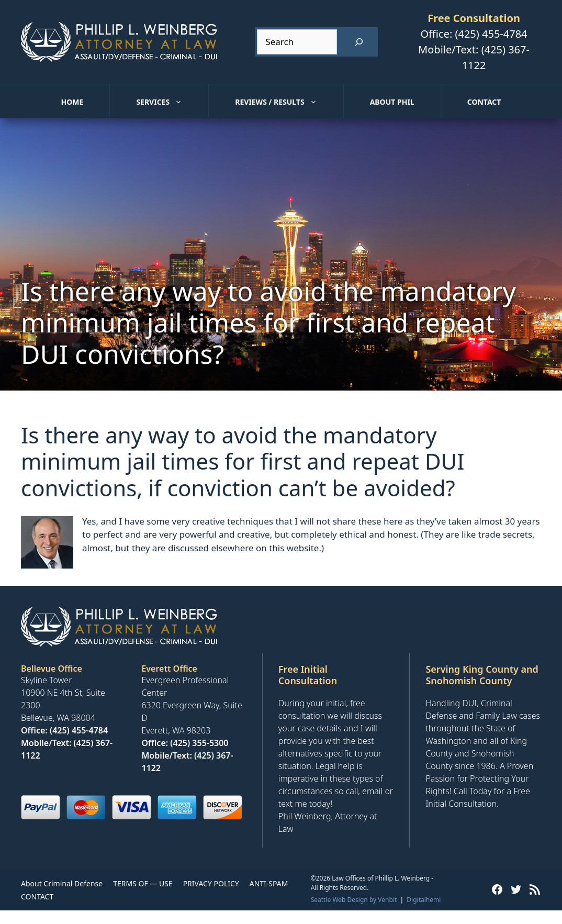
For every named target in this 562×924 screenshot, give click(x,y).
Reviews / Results (289, 102)
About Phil (392, 102)
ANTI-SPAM (269, 883)
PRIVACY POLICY (211, 883)
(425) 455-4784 (491, 34)
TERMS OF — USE (143, 883)
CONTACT (37, 897)
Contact (484, 102)
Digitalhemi (424, 900)
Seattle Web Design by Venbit (354, 900)
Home (72, 102)
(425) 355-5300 (199, 743)
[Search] (359, 42)
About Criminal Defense (62, 883)
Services (172, 102)
